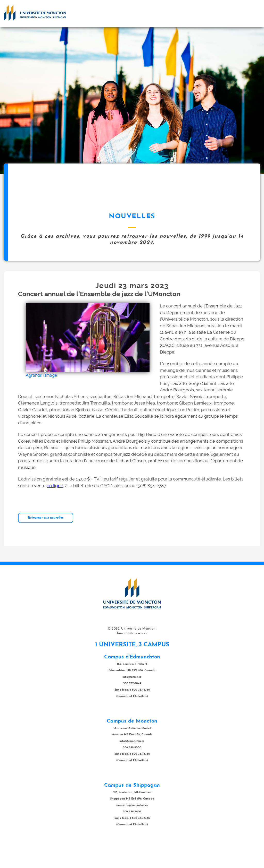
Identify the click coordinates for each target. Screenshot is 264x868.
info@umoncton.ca (132, 767)
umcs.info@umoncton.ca (132, 831)
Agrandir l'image (41, 401)
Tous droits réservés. (132, 659)
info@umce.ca (132, 703)
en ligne (55, 511)
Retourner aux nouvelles (46, 544)
